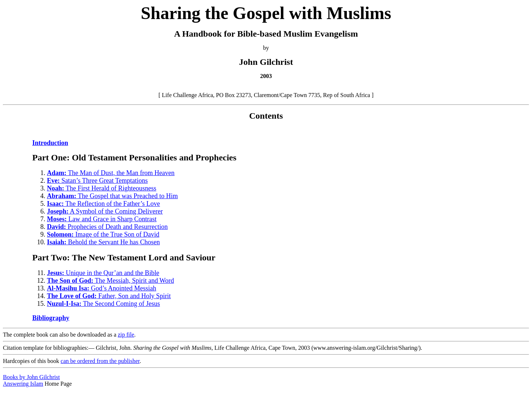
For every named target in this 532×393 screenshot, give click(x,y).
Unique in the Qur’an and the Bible (103, 273)
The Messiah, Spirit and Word (110, 281)
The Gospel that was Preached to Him (112, 196)
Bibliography (51, 318)
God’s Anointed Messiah (102, 288)
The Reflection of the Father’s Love (103, 204)
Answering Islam (23, 384)
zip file (126, 335)
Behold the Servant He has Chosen (103, 242)
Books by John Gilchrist (31, 377)
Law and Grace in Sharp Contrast (102, 219)
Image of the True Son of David (103, 234)
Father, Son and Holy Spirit (109, 296)
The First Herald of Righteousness (102, 188)
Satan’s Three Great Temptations (97, 181)
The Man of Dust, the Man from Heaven (111, 173)
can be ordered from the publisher (100, 361)
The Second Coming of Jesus (103, 304)
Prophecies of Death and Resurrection (107, 227)
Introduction (50, 143)
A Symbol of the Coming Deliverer (105, 211)
